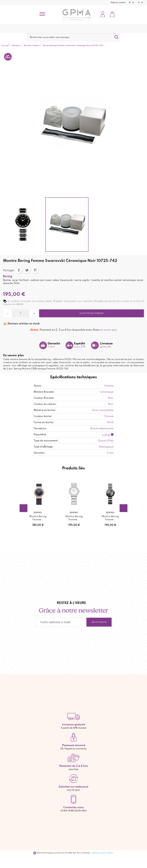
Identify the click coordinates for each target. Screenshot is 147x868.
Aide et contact (118, 3)
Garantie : (40, 453)
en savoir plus (108, 330)
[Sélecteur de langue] (141, 3)
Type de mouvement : (46, 441)
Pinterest (35, 270)
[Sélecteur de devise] (132, 3)
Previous (23, 508)
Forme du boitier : (44, 423)
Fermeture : (41, 429)
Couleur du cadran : (45, 404)
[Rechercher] (74, 37)
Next (124, 508)
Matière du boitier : (46, 410)
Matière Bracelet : (44, 392)
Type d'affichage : (44, 447)
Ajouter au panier (91, 313)
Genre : (38, 386)
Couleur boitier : (43, 416)
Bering (8, 276)
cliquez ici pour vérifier (102, 853)
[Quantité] (21, 313)
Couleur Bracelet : (44, 398)
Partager (19, 270)
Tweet (27, 270)
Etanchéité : (41, 435)
